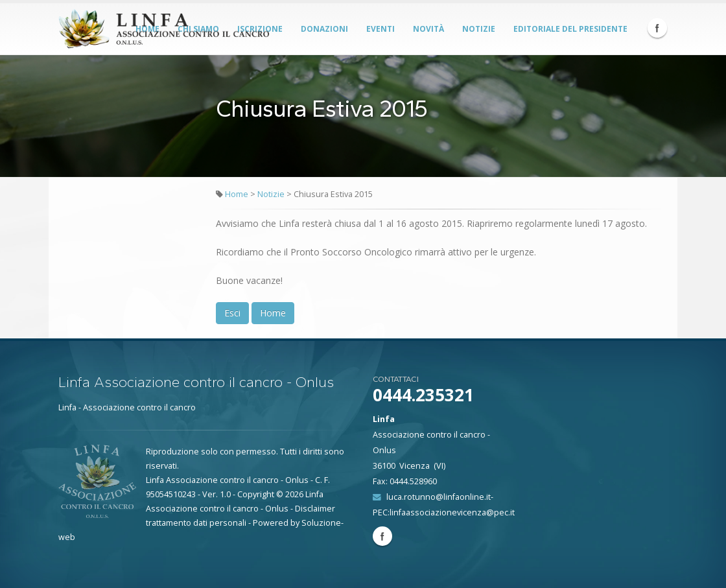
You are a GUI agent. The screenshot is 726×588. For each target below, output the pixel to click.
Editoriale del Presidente (570, 29)
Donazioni (324, 29)
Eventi (381, 29)
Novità (428, 29)
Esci (232, 313)
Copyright (256, 494)
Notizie (479, 29)
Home (237, 194)
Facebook (657, 28)
